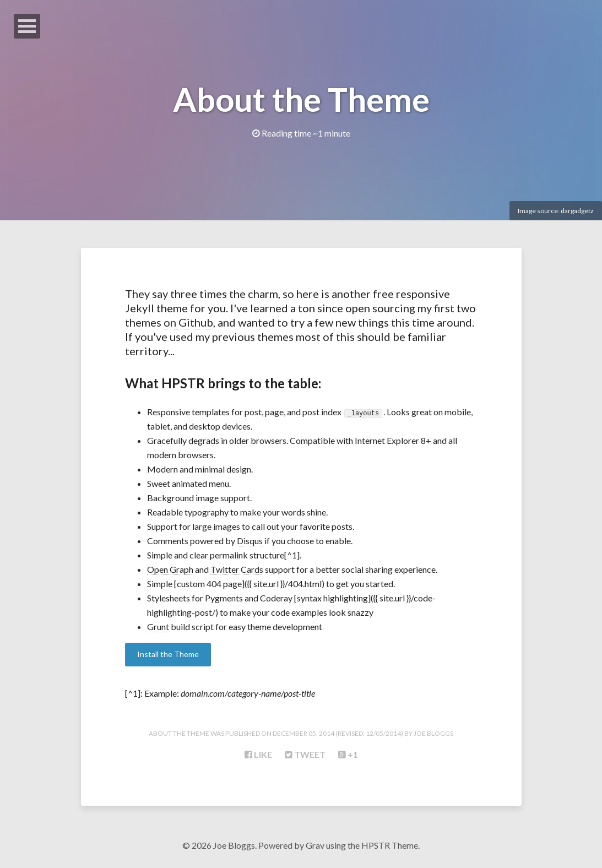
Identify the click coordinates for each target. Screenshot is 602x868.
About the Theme (301, 99)
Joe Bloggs (433, 733)
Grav (315, 845)
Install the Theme (168, 654)
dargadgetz (577, 211)
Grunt (158, 626)
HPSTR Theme (390, 845)
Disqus (250, 541)
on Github (188, 322)
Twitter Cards (237, 569)
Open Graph (170, 569)
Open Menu (27, 26)
